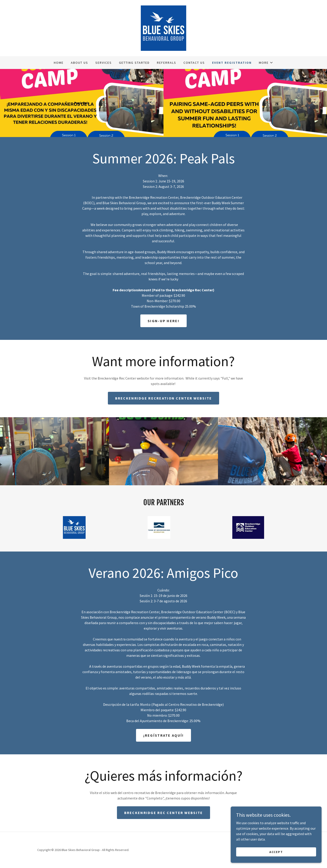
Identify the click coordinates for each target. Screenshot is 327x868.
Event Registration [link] (232, 63)
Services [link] (104, 63)
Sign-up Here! (163, 321)
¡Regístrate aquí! (164, 735)
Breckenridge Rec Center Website (164, 813)
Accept (276, 852)
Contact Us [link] (194, 63)
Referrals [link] (167, 63)
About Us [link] (79, 63)
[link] (163, 28)
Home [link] (59, 63)
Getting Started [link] (134, 63)
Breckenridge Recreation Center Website (164, 398)
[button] (266, 63)
